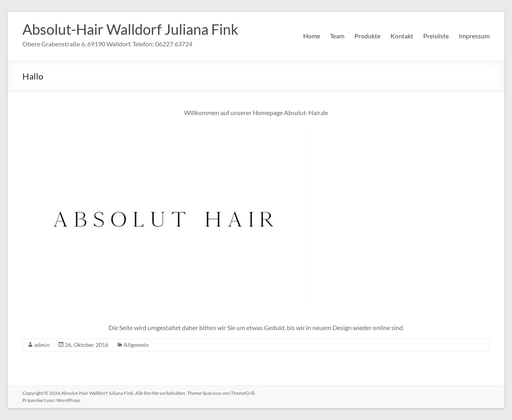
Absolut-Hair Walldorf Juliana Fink (130, 29)
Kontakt (402, 36)
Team (337, 36)
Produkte (367, 36)
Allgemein (136, 345)
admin (42, 345)
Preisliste (436, 36)
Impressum (474, 36)
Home (312, 36)
